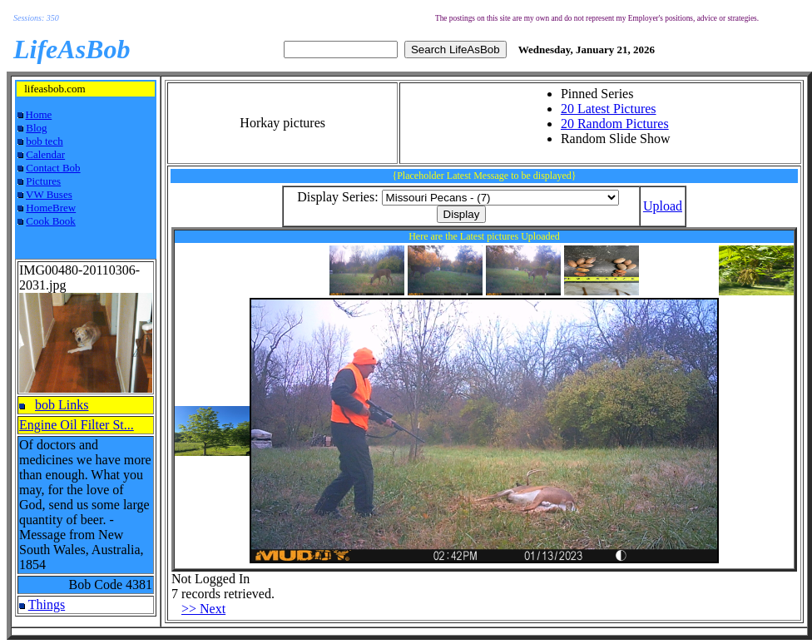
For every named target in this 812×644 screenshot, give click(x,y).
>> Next (203, 609)
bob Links (62, 405)
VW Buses (49, 194)
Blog (36, 128)
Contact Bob (53, 168)
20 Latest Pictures (609, 109)
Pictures (43, 181)
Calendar (45, 154)
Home (39, 114)
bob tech (44, 141)
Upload (663, 206)
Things (47, 604)
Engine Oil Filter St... (77, 425)
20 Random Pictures (615, 124)
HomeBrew (51, 208)
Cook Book (51, 221)
